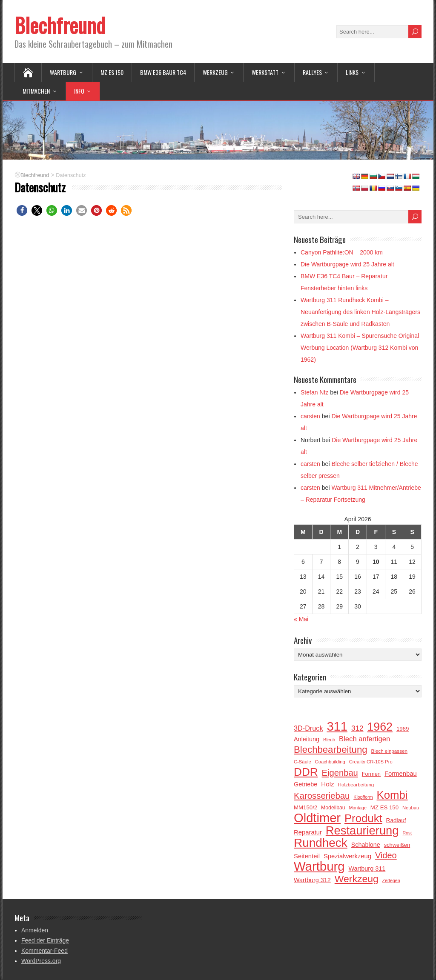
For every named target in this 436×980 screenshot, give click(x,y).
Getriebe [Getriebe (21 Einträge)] (305, 784)
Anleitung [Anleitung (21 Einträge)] (307, 739)
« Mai (301, 619)
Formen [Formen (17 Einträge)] (371, 774)
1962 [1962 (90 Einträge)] (380, 727)
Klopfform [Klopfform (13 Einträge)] (363, 797)
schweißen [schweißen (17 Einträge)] (397, 845)
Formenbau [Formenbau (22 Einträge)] (401, 774)
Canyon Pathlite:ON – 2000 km (342, 252)
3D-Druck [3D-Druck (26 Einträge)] (308, 728)
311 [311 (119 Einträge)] (337, 726)
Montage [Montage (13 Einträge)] (357, 808)
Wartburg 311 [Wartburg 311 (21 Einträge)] (367, 869)
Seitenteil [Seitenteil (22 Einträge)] (307, 856)
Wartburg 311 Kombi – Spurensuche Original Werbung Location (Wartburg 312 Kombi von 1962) (360, 348)
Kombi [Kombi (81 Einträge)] (392, 795)
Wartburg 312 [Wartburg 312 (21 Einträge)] (312, 880)
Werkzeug (215, 72)
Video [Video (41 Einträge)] (386, 855)
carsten (310, 416)
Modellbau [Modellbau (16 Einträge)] (333, 808)
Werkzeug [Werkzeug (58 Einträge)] (357, 879)
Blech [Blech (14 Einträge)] (329, 740)
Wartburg (63, 72)
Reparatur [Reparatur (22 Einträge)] (308, 832)
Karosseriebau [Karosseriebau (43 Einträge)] (322, 796)
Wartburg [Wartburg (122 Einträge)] (319, 866)
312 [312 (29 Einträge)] (357, 728)
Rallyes (312, 72)
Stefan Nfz (314, 392)
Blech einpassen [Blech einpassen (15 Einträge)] (389, 751)
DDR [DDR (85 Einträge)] (306, 772)
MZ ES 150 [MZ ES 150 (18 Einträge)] (384, 807)
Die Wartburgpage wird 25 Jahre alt (347, 264)
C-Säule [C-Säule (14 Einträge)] (303, 762)
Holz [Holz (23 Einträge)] (327, 784)
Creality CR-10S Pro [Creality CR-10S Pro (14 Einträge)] (371, 762)
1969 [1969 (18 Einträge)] (403, 729)
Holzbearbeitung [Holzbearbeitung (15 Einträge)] (356, 784)
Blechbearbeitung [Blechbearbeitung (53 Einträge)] (331, 750)
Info (79, 91)
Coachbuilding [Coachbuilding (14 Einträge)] (330, 762)
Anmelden (35, 930)
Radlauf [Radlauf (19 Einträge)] (396, 820)
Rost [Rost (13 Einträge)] (407, 833)
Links (352, 72)
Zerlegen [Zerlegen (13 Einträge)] (391, 880)
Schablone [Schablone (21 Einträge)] (366, 845)
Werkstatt (265, 72)
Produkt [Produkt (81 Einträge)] (363, 818)
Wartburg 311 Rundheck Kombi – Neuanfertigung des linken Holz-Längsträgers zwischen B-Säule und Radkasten (360, 312)
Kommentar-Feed (44, 951)
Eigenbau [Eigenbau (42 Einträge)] (340, 773)
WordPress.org (41, 961)
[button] (22, 210)
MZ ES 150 (112, 72)
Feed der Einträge (45, 940)
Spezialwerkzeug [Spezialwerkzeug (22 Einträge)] (347, 856)
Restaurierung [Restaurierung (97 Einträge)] (362, 831)
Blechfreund (60, 25)
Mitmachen (36, 91)
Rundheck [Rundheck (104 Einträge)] (321, 843)
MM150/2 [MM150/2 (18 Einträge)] (305, 807)
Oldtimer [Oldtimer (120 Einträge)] (317, 818)
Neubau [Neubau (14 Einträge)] (411, 808)
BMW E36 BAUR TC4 (163, 72)
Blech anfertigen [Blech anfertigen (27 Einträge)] (364, 739)
